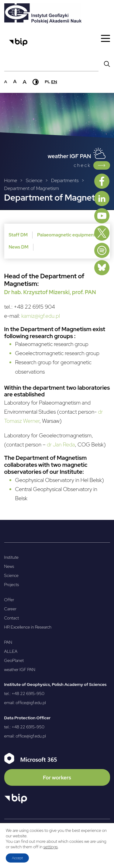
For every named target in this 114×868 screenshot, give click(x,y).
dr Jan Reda (61, 444)
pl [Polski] (47, 82)
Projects (12, 585)
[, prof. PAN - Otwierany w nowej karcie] (83, 292)
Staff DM (18, 235)
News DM (19, 247)
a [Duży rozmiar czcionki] (25, 82)
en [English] (54, 82)
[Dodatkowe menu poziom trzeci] (57, 241)
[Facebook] (102, 181)
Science (12, 575)
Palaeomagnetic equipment (66, 235)
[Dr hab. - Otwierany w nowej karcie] (14, 292)
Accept (17, 858)
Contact (12, 618)
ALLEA (11, 651)
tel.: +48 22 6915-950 (24, 693)
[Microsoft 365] (57, 769)
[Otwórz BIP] (16, 798)
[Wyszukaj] (107, 64)
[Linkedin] (102, 198)
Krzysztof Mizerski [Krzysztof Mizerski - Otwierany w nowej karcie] (46, 292)
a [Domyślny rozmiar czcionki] (6, 82)
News (9, 566)
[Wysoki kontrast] (36, 82)
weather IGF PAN (20, 670)
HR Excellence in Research (28, 627)
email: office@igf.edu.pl (25, 703)
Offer (9, 600)
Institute (12, 557)
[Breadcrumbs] (57, 185)
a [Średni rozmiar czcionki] (15, 81)
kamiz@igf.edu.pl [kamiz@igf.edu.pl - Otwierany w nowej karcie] (41, 316)
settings (51, 847)
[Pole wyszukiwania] (51, 64)
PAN (8, 642)
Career (10, 609)
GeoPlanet (14, 660)
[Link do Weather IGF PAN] (102, 165)
